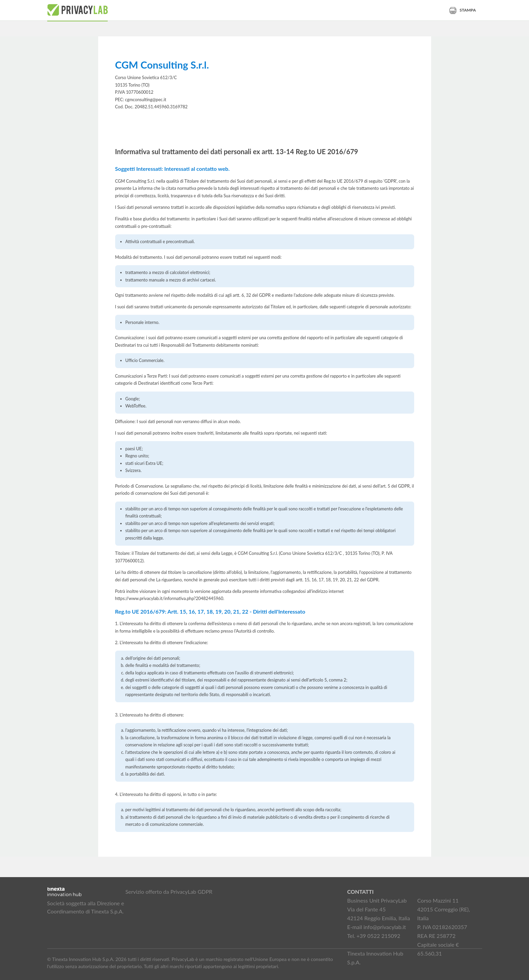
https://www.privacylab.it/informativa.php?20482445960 (169, 598)
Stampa (463, 10)
